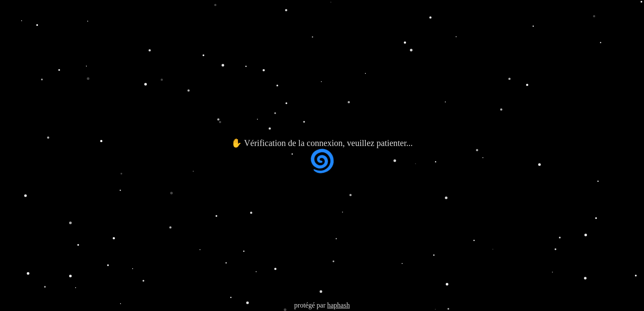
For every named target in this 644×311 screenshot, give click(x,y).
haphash (338, 305)
